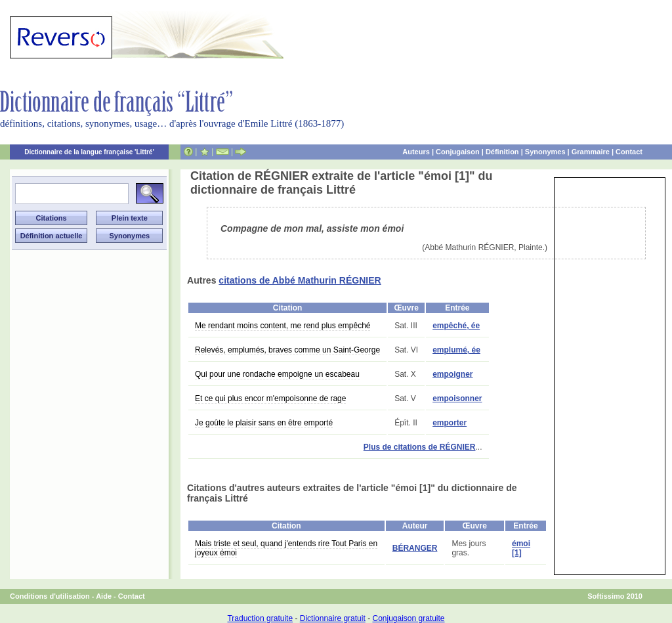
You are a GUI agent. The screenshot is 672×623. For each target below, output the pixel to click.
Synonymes (545, 152)
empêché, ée (456, 326)
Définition (502, 152)
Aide (104, 596)
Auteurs (416, 152)
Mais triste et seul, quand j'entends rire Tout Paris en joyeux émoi (286, 548)
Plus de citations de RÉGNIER (420, 447)
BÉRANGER (415, 548)
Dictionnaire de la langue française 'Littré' (89, 152)
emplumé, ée (456, 350)
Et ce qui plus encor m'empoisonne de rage (270, 398)
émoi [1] (521, 548)
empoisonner (457, 398)
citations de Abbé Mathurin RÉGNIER (300, 280)
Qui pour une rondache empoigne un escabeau (277, 374)
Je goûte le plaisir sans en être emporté (264, 423)
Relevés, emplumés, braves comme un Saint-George (287, 350)
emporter (450, 423)
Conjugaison (458, 152)
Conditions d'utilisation (50, 596)
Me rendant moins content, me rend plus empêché (283, 326)
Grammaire (591, 152)
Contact (629, 152)
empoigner (452, 374)
